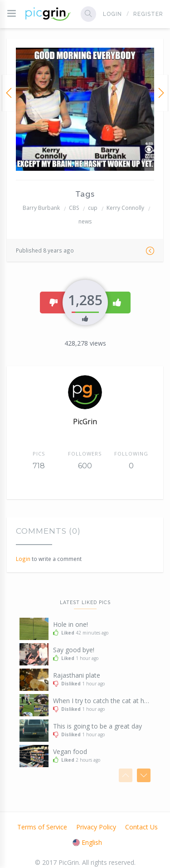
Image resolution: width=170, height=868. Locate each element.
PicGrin (85, 422)
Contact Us (141, 827)
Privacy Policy (96, 827)
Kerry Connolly (125, 208)
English (87, 842)
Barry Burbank (41, 208)
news (85, 221)
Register (148, 14)
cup (93, 208)
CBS (74, 208)
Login (112, 14)
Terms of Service (42, 827)
